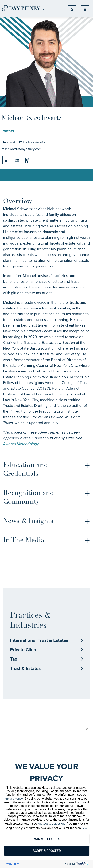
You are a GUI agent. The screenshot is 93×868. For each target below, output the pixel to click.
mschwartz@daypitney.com (22, 149)
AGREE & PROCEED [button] (47, 851)
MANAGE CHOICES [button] (47, 839)
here (85, 828)
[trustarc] (82, 864)
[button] (87, 729)
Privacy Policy (14, 799)
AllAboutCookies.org (52, 824)
